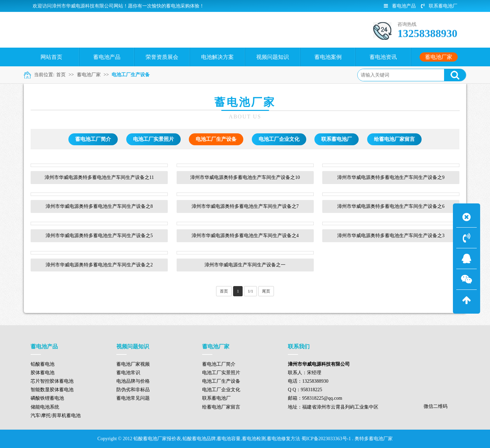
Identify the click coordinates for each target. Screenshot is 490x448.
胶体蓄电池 (43, 373)
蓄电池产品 (400, 6)
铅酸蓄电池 (43, 364)
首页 (61, 75)
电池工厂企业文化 (279, 139)
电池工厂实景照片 (153, 139)
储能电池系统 (45, 407)
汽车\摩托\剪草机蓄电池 (56, 416)
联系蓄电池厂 (439, 6)
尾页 (266, 291)
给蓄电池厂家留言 (394, 139)
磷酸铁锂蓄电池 (47, 398)
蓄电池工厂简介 (93, 139)
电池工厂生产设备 (131, 75)
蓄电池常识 (128, 373)
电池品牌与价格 (133, 381)
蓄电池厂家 (89, 75)
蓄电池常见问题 (133, 398)
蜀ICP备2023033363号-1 (326, 439)
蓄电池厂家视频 (133, 364)
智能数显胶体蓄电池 (52, 390)
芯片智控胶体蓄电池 (52, 381)
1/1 (250, 291)
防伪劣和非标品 (133, 390)
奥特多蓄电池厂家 (374, 439)
